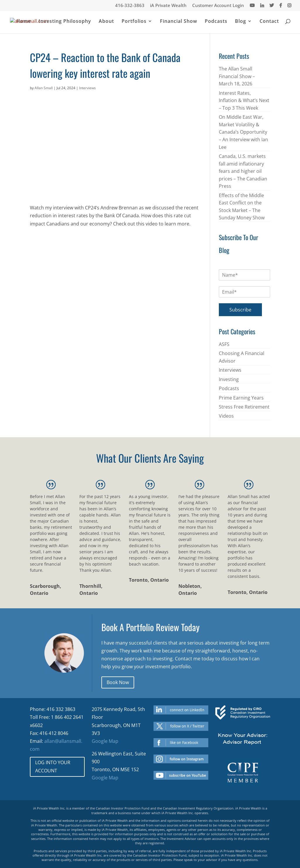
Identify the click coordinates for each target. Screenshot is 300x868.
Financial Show (179, 22)
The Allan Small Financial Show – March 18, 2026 (237, 76)
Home (24, 22)
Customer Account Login (218, 6)
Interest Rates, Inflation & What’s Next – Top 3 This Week (244, 100)
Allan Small (44, 88)
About (106, 22)
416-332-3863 (130, 6)
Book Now (118, 682)
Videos (226, 416)
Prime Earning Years (241, 398)
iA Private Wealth (168, 6)
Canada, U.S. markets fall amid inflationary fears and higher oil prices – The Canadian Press (243, 171)
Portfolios (134, 22)
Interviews (87, 88)
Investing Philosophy (65, 22)
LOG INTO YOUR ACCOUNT (53, 766)
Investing (229, 379)
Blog (241, 22)
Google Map (105, 741)
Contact (269, 22)
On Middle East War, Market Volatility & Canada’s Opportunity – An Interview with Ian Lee (243, 132)
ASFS (224, 344)
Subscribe (240, 310)
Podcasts (216, 22)
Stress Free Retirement (244, 407)
